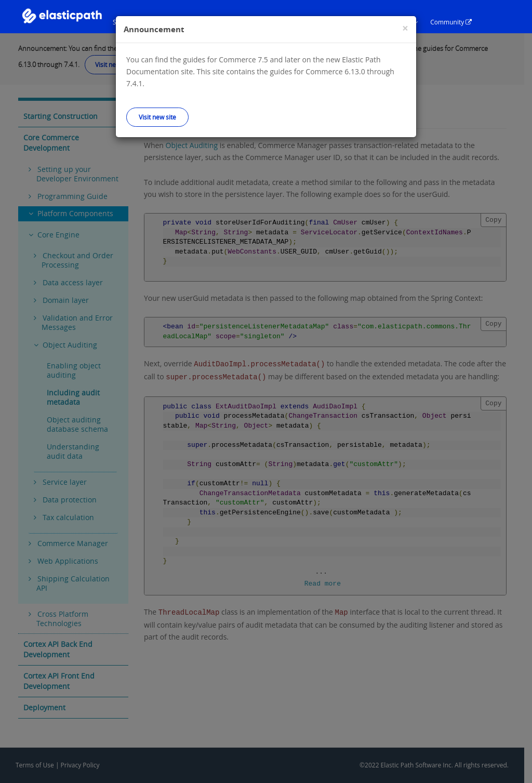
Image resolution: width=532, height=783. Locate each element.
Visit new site (157, 117)
